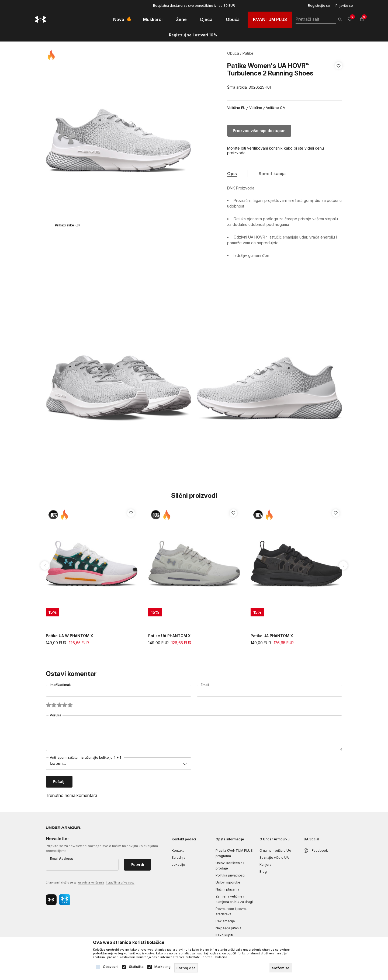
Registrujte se (319, 6)
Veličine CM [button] (276, 108)
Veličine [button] (256, 108)
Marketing (162, 967)
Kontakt (178, 850)
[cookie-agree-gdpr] (281, 968)
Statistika (136, 967)
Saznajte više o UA (274, 858)
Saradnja (179, 858)
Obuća (233, 53)
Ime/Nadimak (60, 685)
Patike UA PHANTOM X (169, 636)
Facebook (320, 850)
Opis (232, 174)
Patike (248, 53)
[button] (339, 77)
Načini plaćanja (227, 889)
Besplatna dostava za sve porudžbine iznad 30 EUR (194, 6)
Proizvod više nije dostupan (259, 131)
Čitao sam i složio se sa (90, 883)
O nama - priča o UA (275, 850)
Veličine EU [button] (236, 108)
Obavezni (111, 967)
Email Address (61, 859)
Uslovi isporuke (228, 882)
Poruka (56, 715)
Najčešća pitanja (228, 928)
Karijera (265, 865)
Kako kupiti (224, 935)
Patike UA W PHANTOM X (69, 636)
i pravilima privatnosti (120, 882)
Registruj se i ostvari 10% (193, 35)
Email (205, 685)
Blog (263, 872)
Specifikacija (272, 174)
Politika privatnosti (230, 875)
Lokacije (178, 865)
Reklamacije (225, 921)
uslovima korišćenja (91, 882)
